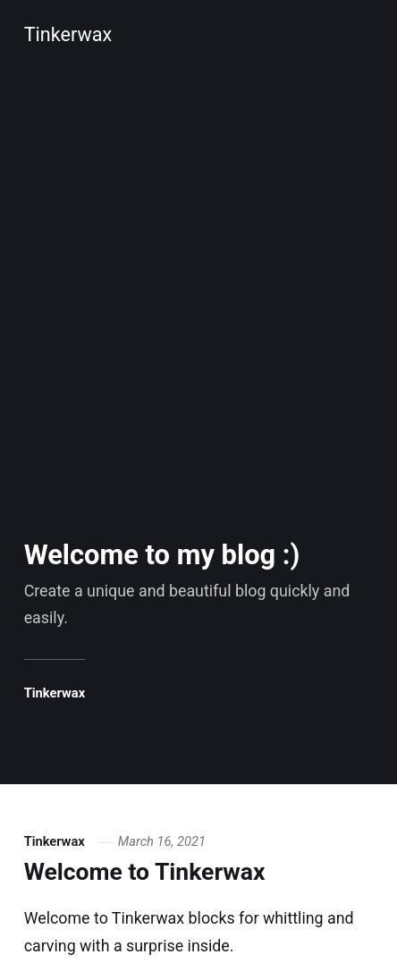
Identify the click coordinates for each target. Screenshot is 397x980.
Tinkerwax (68, 34)
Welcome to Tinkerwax (145, 871)
